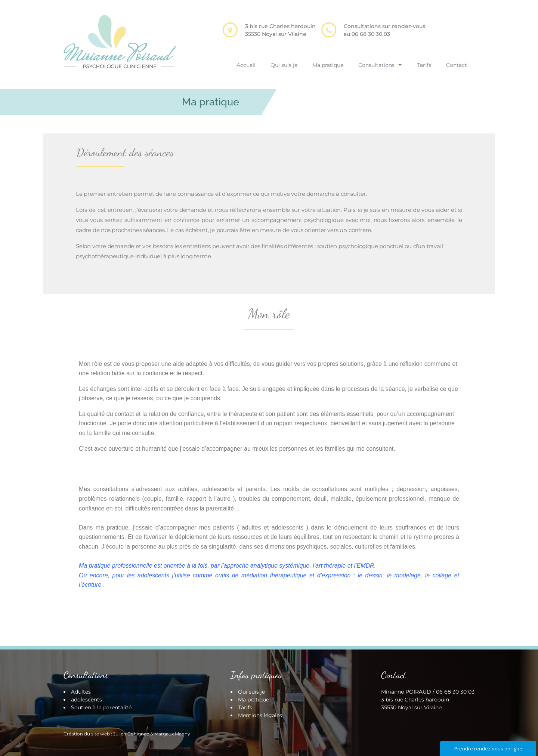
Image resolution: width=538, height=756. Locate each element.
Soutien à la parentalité (101, 707)
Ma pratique (328, 65)
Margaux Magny (172, 734)
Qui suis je (284, 65)
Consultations (376, 65)
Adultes (81, 692)
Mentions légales (260, 715)
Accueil (246, 65)
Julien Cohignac (131, 734)
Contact (457, 65)
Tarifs (424, 65)
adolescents (86, 700)
